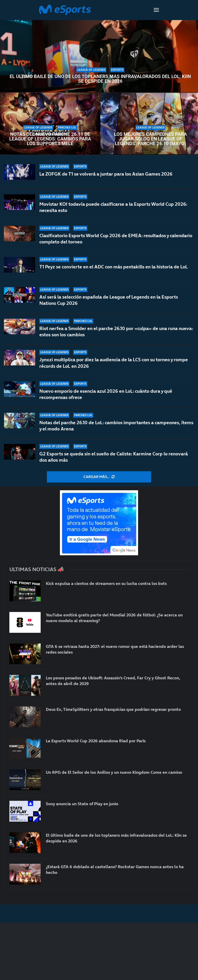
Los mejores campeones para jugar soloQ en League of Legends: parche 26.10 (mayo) (150, 139)
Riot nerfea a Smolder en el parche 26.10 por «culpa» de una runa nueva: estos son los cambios (116, 331)
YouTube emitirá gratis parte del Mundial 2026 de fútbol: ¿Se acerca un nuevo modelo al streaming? (114, 618)
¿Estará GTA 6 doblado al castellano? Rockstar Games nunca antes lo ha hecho (115, 869)
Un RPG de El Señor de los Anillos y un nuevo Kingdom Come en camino (114, 772)
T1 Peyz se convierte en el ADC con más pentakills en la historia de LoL (114, 267)
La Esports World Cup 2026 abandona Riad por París (96, 741)
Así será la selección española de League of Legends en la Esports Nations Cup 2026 (109, 300)
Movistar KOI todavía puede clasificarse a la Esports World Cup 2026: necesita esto (113, 207)
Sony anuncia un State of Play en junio (82, 804)
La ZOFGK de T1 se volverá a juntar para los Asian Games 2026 (106, 174)
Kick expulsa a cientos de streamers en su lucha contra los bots (106, 583)
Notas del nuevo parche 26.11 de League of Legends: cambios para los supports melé (50, 139)
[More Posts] (99, 477)
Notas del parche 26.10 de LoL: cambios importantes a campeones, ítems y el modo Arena (116, 426)
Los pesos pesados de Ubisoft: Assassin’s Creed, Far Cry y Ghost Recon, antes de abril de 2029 (113, 681)
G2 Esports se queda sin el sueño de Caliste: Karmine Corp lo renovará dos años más (114, 457)
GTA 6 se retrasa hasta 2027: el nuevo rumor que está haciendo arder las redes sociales (115, 649)
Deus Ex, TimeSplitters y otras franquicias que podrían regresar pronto (113, 709)
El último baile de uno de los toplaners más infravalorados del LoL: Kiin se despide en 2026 (100, 79)
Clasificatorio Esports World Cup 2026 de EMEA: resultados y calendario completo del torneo (116, 239)
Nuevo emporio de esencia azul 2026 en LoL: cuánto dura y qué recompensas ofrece (106, 395)
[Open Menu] (156, 10)
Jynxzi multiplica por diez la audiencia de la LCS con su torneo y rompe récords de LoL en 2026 (114, 363)
